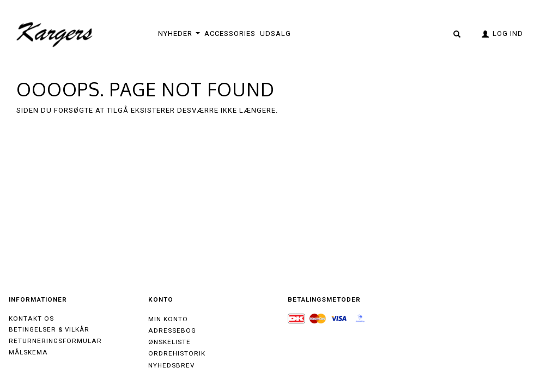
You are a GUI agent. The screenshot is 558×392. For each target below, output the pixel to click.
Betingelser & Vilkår (49, 329)
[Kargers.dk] (55, 33)
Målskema (28, 352)
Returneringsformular (55, 341)
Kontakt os (31, 318)
